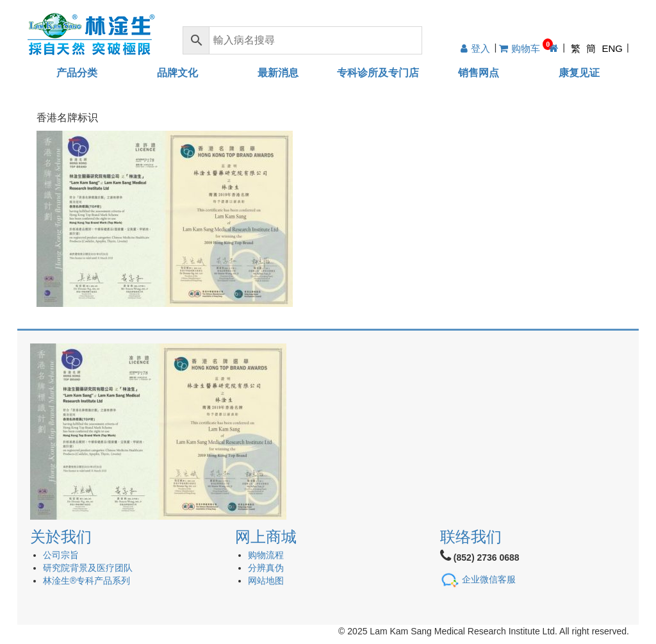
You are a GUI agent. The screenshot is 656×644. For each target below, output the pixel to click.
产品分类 (77, 73)
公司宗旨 (61, 555)
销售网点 (479, 73)
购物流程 (266, 555)
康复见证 (579, 73)
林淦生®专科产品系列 (86, 581)
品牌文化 (177, 73)
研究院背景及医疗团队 (88, 568)
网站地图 (266, 581)
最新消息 (278, 73)
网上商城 (266, 537)
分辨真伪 (266, 568)
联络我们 (471, 537)
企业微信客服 (489, 579)
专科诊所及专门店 (378, 73)
